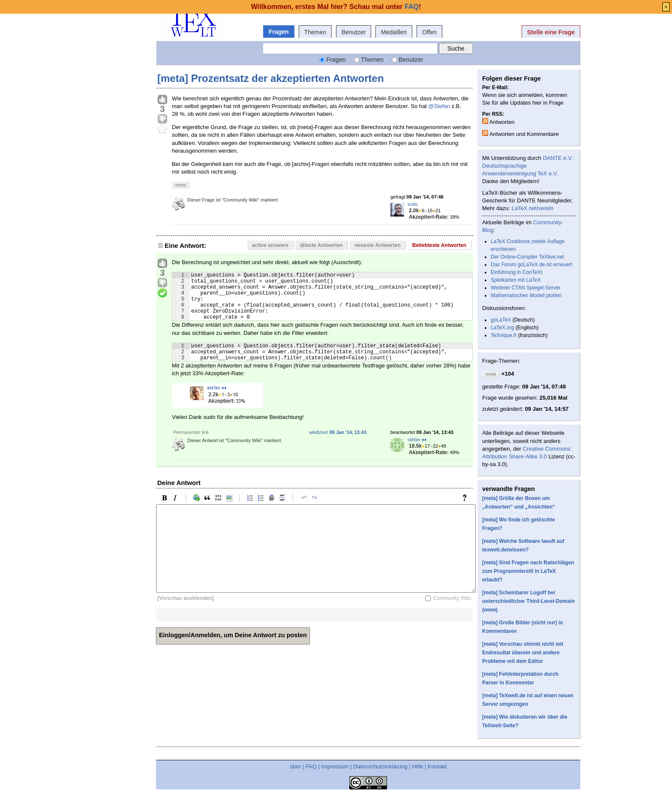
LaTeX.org (502, 328)
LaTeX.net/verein (533, 208)
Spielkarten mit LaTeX (516, 280)
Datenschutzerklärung (380, 766)
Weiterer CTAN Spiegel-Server (526, 288)
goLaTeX (501, 320)
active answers (270, 245)
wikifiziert (338, 446)
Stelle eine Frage (551, 32)
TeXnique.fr (504, 335)
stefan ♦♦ (417, 454)
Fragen (279, 32)
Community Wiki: (453, 612)
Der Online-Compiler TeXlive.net (527, 257)
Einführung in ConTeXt (516, 272)
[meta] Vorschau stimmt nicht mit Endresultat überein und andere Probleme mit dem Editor (523, 653)
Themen (315, 32)
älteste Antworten (321, 245)
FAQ (311, 766)
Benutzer (354, 32)
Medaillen (394, 32)
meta (180, 185)
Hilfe (417, 766)
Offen (429, 32)
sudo (413, 204)
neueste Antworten (378, 245)
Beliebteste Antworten (439, 245)
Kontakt (437, 766)
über (295, 766)
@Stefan (439, 106)
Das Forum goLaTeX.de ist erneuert (531, 265)
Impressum (335, 766)
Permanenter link (191, 446)
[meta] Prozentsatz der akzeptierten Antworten (271, 78)
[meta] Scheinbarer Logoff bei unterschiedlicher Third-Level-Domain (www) (528, 601)
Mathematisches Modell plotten (526, 295)
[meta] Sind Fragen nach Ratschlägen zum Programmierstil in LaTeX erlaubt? (528, 571)
